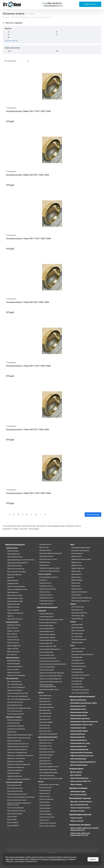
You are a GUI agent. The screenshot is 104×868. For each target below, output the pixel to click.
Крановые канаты (45, 544)
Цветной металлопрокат (47, 607)
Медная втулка (76, 556)
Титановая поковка (78, 663)
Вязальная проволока (15, 720)
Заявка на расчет (90, 4)
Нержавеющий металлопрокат (82, 697)
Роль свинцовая (77, 637)
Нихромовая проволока (79, 613)
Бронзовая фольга (45, 713)
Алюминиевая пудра (78, 791)
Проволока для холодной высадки (19, 738)
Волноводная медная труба (81, 548)
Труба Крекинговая (14, 604)
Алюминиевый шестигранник (49, 661)
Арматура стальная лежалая (81, 802)
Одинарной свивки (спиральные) (51, 553)
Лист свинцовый (77, 634)
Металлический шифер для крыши (19, 708)
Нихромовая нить (77, 610)
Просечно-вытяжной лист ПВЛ (17, 693)
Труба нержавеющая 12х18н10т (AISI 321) (21, 560)
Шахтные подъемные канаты (49, 571)
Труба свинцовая (77, 642)
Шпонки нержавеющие (79, 765)
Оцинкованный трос (46, 556)
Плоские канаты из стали (48, 559)
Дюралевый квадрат (46, 755)
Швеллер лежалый (77, 811)
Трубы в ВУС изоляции (15, 619)
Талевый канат (44, 565)
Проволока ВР (12, 732)
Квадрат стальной (13, 631)
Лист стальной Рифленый (16, 687)
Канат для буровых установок (17, 794)
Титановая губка (77, 657)
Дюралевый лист (45, 761)
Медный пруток (77, 589)
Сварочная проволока (15, 776)
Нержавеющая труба (78, 728)
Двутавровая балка (14, 661)
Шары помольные (13, 652)
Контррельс (43, 580)
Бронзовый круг (45, 725)
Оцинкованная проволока (16, 729)
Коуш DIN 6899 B (13, 823)
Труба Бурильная (13, 592)
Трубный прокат (12, 548)
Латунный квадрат (46, 814)
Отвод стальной (76, 818)
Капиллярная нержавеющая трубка (84, 703)
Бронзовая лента (45, 699)
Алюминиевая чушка (46, 631)
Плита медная (76, 595)
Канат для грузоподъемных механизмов (21, 797)
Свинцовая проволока (79, 639)
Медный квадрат (77, 580)
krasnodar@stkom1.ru (53, 6)
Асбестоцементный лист (16, 714)
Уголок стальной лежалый (80, 808)
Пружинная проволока (15, 770)
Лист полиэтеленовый (78, 795)
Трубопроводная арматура (80, 815)
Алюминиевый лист (46, 643)
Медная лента (76, 562)
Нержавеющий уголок (79, 746)
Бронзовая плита (45, 701)
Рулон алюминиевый (47, 670)
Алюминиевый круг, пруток (49, 640)
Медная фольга (77, 574)
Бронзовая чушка (45, 716)
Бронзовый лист (45, 728)
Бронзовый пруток (45, 731)
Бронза (41, 693)
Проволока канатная (14, 741)
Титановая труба (77, 669)
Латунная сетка (45, 802)
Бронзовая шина (45, 719)
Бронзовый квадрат (46, 722)
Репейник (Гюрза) (13, 773)
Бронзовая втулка (45, 696)
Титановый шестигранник (80, 690)
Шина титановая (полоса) (80, 693)
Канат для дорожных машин (17, 800)
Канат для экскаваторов (15, 808)
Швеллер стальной (14, 672)
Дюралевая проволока (47, 752)
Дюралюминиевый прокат (48, 737)
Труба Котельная (13, 580)
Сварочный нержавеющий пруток (83, 762)
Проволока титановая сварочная (82, 654)
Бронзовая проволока (47, 707)
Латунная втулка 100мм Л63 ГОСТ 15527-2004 (28, 175)
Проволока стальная (14, 717)
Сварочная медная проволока (81, 598)
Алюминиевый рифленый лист (50, 649)
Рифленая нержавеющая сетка (82, 756)
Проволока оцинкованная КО (17, 750)
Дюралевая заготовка (47, 740)
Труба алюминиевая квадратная (50, 679)
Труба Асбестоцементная (16, 569)
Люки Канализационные (79, 778)
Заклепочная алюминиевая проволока (52, 664)
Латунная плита (45, 796)
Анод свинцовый (77, 625)
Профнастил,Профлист (15, 690)
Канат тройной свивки (15, 814)
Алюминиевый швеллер (48, 658)
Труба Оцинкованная (14, 575)
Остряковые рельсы (46, 586)
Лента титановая (77, 651)
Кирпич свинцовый (78, 631)
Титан (72, 646)
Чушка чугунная (76, 784)
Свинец (73, 622)
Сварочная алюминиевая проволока (52, 673)
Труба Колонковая (13, 607)
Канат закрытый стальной (16, 811)
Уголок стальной (13, 669)
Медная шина (76, 577)
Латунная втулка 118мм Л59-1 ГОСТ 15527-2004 (28, 493)
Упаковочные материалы (80, 825)
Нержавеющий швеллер (79, 749)
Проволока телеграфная (15, 761)
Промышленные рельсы (48, 589)
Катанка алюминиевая (47, 667)
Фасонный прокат (13, 658)
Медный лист (76, 586)
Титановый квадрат (78, 678)
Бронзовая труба (45, 710)
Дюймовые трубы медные (80, 551)
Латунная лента (45, 793)
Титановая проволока (79, 666)
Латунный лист (44, 820)
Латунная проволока (46, 799)
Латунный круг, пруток (47, 817)
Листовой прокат (12, 678)
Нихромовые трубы (78, 616)
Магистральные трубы (15, 595)
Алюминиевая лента (46, 614)
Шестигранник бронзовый (48, 734)
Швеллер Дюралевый (47, 775)
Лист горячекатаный (14, 681)
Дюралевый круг (45, 758)
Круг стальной (12, 634)
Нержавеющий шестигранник (81, 753)
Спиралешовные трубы (15, 601)
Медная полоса (77, 565)
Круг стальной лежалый (79, 805)
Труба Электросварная (15, 557)
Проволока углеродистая (16, 767)
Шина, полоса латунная (47, 826)
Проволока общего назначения (18, 747)
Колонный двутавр (14, 664)
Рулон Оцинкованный (15, 711)
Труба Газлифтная (13, 610)
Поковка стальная (13, 640)
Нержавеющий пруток (79, 740)
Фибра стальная (13, 649)
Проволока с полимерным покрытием (20, 755)
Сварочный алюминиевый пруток (51, 676)
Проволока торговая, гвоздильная (19, 764)
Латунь (41, 782)
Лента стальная (13, 637)
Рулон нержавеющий (78, 759)
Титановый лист (77, 684)
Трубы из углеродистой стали (17, 589)
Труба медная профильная (80, 601)
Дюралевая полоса (46, 749)
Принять (93, 859)
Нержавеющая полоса (79, 715)
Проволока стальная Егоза (16, 758)
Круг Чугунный (76, 775)
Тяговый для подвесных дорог (49, 568)
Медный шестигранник (79, 592)
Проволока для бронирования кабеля (20, 735)
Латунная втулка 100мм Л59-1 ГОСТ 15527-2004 (28, 111)
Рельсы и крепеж (45, 574)
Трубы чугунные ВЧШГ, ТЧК (80, 781)
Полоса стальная (13, 643)
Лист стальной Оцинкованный (18, 696)
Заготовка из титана (78, 648)
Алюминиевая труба (46, 626)
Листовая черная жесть (15, 702)
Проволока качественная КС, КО (18, 744)
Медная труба (76, 571)
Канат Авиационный (14, 785)
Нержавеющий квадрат (79, 731)
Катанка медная (77, 553)
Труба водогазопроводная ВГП (17, 563)
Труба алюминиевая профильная (51, 682)
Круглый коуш (44, 547)
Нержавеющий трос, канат (80, 743)
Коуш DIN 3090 (12, 817)
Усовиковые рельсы (46, 604)
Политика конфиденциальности (54, 859)
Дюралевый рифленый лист (49, 767)
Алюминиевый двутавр (47, 634)
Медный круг (76, 583)
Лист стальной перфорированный (19, 699)
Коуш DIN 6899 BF (13, 826)
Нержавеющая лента (78, 706)
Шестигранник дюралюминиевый (51, 778)
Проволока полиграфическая (17, 753)
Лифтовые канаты (45, 550)
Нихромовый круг (77, 619)
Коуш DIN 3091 (12, 820)
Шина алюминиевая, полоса (49, 690)
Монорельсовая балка (15, 667)
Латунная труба (44, 805)
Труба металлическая (15, 566)
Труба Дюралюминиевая (48, 770)
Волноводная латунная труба (49, 784)
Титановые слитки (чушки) (80, 675)
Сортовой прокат (12, 622)
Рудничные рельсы (46, 595)
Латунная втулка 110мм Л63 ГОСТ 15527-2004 (28, 302)
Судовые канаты (45, 562)
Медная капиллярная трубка (81, 559)
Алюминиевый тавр (46, 652)
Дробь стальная (13, 628)
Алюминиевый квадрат (47, 637)
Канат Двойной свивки (15, 791)
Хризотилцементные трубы (16, 572)
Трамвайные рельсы (46, 598)
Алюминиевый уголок (47, 655)
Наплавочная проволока (15, 726)
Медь (72, 545)
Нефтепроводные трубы (15, 598)
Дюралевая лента (45, 743)
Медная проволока (78, 568)
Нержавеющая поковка (79, 712)
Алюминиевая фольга (47, 628)
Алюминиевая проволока (48, 623)
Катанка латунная (45, 787)
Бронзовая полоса (45, 704)
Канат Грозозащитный (15, 788)
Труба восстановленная (15, 613)
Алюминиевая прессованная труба (51, 620)
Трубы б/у (10, 616)
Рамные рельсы (45, 592)
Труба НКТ (11, 577)
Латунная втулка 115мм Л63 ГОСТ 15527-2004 (28, 429)
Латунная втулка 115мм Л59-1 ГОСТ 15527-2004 (28, 366)
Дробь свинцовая (77, 628)
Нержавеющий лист (78, 737)
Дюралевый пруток (46, 764)
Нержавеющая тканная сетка (81, 725)
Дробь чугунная (76, 772)
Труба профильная (13, 554)
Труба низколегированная (16, 586)
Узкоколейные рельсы (47, 601)
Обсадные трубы (13, 583)
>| (45, 515)
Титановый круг (77, 681)
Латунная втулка (45, 790)
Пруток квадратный (14, 646)
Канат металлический (14, 782)
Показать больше (93, 515)
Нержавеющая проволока (80, 718)
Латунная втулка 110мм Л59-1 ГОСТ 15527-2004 (28, 239)
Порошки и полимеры (78, 788)
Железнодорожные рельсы (49, 577)
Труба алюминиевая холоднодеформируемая (48, 686)
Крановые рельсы (45, 583)
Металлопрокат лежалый (80, 798)
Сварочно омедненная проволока (19, 779)
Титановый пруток (78, 687)
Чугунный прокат (76, 769)
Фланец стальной (77, 821)
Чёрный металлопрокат (15, 545)
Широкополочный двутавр (16, 675)
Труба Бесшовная (13, 551)
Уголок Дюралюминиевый (48, 773)
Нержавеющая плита (78, 709)
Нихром (73, 604)
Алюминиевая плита (46, 617)
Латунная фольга (45, 808)
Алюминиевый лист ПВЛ (48, 646)
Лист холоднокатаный (15, 684)
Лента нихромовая (78, 607)
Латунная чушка (45, 811)
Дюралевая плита (45, 746)
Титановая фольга (77, 672)
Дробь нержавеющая (78, 700)
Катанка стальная (13, 723)
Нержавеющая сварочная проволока (84, 722)
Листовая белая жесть (15, 705)
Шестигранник (12, 655)
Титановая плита (77, 660)
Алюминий (42, 611)
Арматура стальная (14, 625)
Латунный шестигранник (48, 823)
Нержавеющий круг (78, 734)
